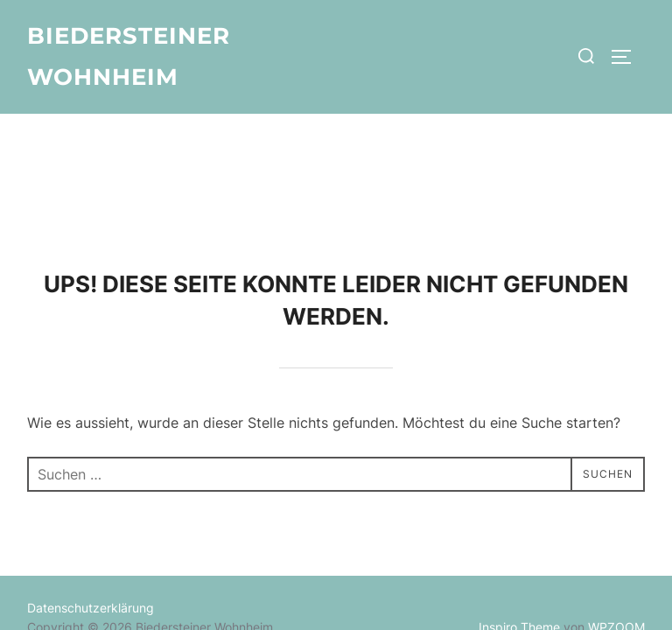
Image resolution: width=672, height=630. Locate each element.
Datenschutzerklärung (91, 494)
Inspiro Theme (519, 514)
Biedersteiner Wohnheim (129, 56)
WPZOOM (616, 514)
